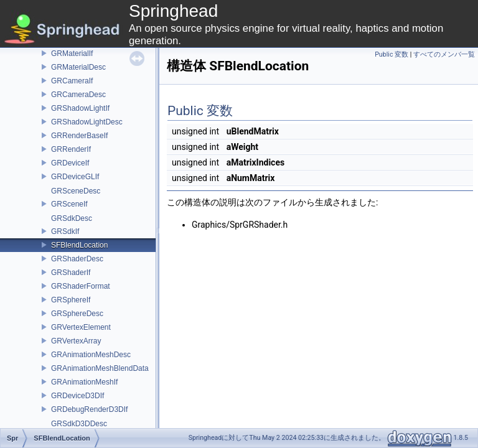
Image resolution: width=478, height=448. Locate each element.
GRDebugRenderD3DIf (89, 409)
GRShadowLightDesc (87, 122)
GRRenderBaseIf (79, 136)
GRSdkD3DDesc (79, 424)
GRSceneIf (69, 204)
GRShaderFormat (81, 286)
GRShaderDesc (77, 259)
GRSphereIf (71, 300)
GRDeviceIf (70, 163)
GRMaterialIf (72, 54)
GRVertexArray (76, 341)
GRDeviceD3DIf (77, 396)
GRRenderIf (71, 149)
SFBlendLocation (79, 245)
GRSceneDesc (76, 191)
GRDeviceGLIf (75, 177)
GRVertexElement (81, 327)
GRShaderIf (71, 273)
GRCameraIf (72, 81)
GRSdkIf (65, 231)
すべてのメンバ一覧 (444, 54)
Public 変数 (391, 54)
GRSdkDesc (72, 218)
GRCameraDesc (78, 95)
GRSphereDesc (77, 314)
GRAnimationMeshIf (84, 382)
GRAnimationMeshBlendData (100, 368)
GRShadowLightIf (80, 108)
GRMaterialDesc (78, 67)
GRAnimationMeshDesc (91, 355)
